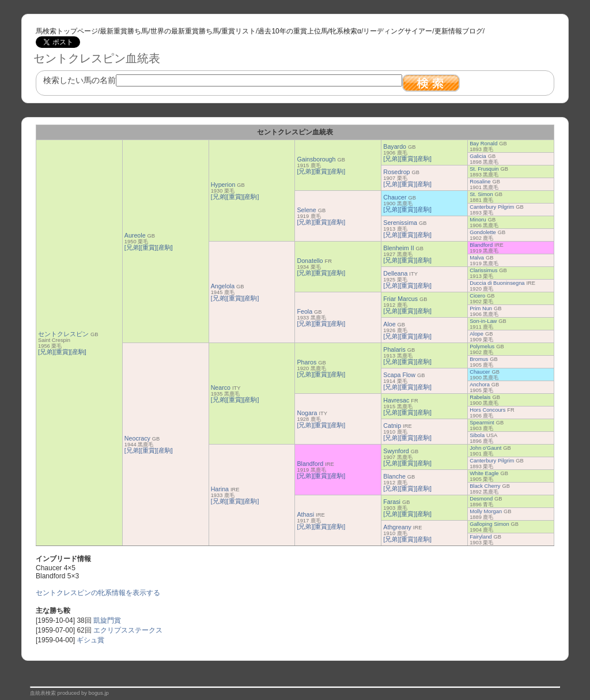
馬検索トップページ (67, 31)
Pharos (307, 362)
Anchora (480, 385)
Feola (305, 311)
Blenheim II (398, 248)
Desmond (481, 499)
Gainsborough (316, 159)
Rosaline (480, 182)
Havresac (396, 400)
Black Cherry (485, 486)
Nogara (307, 413)
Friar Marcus (400, 299)
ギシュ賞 (90, 640)
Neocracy (137, 438)
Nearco (221, 387)
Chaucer (395, 197)
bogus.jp (99, 693)
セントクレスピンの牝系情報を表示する (98, 593)
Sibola (477, 435)
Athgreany (397, 527)
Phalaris (394, 349)
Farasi (392, 502)
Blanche (394, 476)
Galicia (478, 156)
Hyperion (223, 185)
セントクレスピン (63, 334)
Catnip (392, 426)
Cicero (477, 296)
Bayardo (395, 146)
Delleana (395, 273)
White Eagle (484, 473)
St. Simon (481, 194)
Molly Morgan (486, 511)
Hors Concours (487, 410)
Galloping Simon (489, 524)
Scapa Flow (399, 375)
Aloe (389, 324)
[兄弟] (46, 352)
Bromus (479, 359)
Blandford (481, 245)
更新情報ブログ (459, 31)
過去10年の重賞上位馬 (292, 31)
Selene (306, 210)
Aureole (135, 235)
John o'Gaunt (485, 448)
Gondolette (483, 232)
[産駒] (78, 352)
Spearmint (482, 423)
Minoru (478, 220)
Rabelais (480, 397)
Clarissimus (483, 270)
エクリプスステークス (128, 630)
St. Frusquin (484, 169)
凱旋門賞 (107, 620)
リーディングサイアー (398, 31)
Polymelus (482, 347)
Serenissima (400, 223)
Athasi (305, 514)
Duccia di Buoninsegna (497, 283)
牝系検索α (345, 31)
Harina (220, 489)
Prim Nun (481, 308)
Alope (476, 334)
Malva (477, 258)
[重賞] (62, 352)
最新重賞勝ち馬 (124, 31)
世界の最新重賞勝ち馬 (185, 31)
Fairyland (481, 537)
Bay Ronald (483, 144)
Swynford (396, 451)
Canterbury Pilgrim (492, 207)
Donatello (310, 261)
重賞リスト (239, 31)
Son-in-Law (483, 321)
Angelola (223, 286)
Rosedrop (396, 172)
